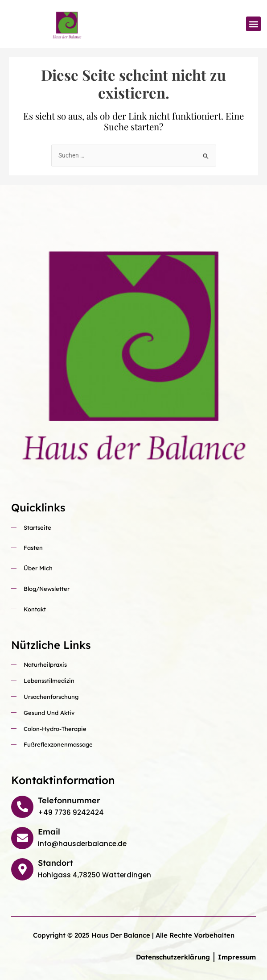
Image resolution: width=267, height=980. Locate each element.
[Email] (22, 838)
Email (49, 832)
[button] (253, 24)
